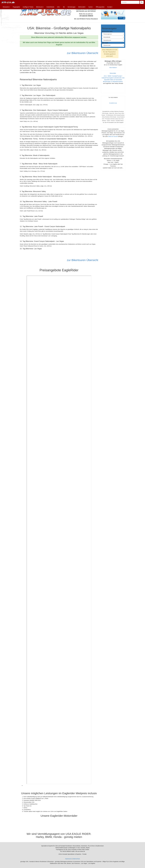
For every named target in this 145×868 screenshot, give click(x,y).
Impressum (68, 859)
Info (59, 7)
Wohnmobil (82, 7)
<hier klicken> (113, 68)
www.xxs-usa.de (113, 136)
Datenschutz (76, 859)
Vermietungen (71, 7)
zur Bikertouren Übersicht (82, 53)
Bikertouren (40, 7)
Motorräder (113, 73)
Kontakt (110, 7)
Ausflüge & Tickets (28, 7)
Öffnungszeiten (100, 7)
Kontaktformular (113, 103)
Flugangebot (16, 7)
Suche (91, 7)
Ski (64, 7)
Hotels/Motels (50, 7)
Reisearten (6, 7)
